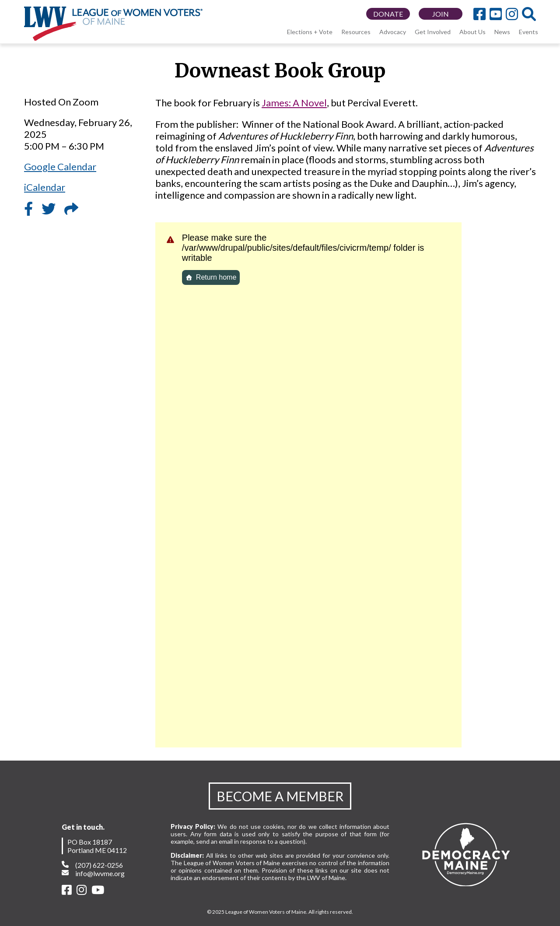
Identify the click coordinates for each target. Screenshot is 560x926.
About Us (472, 32)
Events (528, 32)
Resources (356, 32)
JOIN (441, 14)
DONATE (388, 14)
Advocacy (393, 32)
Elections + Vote (310, 32)
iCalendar (45, 187)
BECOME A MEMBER (280, 796)
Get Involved (433, 32)
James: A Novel (294, 103)
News (502, 32)
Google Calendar (60, 167)
